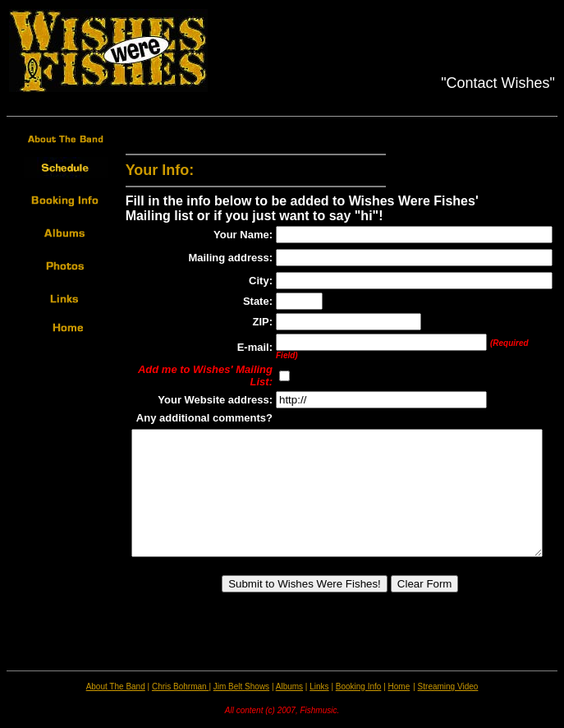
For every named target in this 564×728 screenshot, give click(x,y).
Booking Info (359, 687)
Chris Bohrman (180, 687)
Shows (257, 687)
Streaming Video (448, 687)
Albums (289, 687)
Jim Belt (229, 687)
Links (319, 687)
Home (399, 687)
